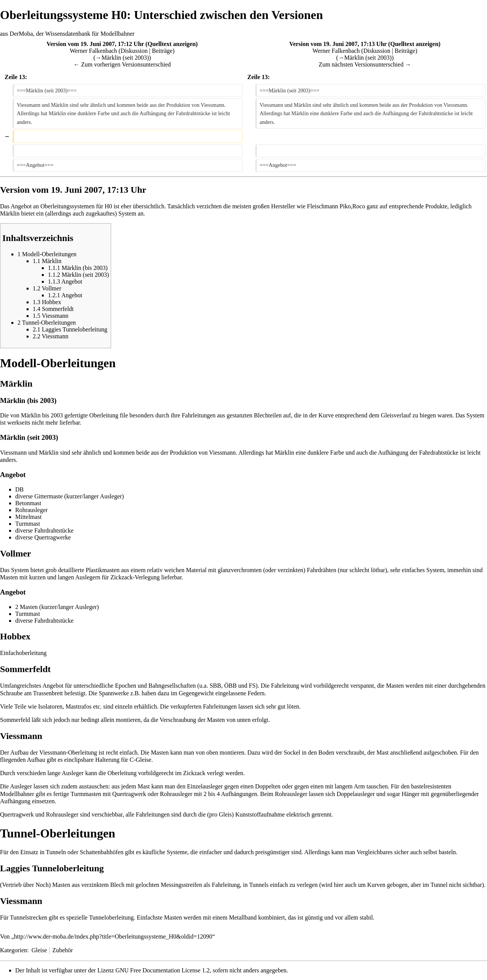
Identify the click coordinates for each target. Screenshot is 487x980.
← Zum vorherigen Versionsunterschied (122, 64)
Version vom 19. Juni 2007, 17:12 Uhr (95, 44)
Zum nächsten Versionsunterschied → (365, 64)
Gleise (39, 950)
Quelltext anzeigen (172, 44)
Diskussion (134, 51)
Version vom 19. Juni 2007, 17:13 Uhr (338, 44)
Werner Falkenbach (93, 51)
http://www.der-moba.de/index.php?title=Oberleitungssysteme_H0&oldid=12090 (113, 936)
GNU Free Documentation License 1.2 (162, 970)
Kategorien (14, 950)
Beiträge (162, 51)
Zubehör (62, 950)
